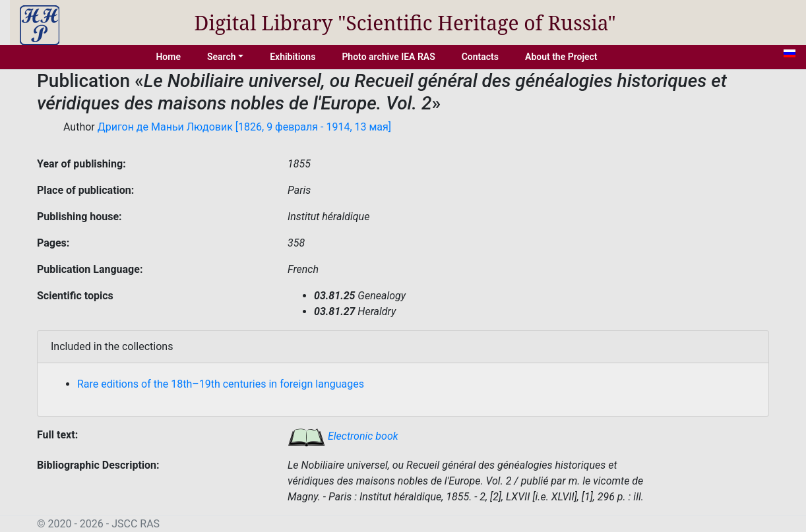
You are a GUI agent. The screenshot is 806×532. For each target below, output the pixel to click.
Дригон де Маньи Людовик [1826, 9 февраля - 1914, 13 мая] (244, 127)
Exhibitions (293, 57)
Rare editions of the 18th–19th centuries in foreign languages (221, 384)
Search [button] (222, 57)
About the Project (561, 57)
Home (168, 57)
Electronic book (343, 436)
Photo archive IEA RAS (388, 57)
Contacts (480, 57)
